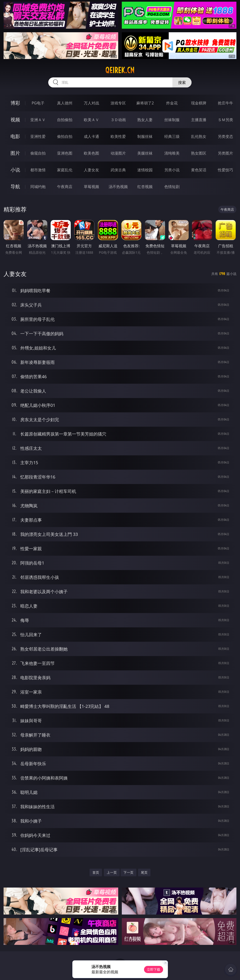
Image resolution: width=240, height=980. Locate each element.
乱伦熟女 (199, 136)
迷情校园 (145, 170)
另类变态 (225, 136)
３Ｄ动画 (118, 120)
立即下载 (154, 969)
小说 (15, 170)
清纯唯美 (172, 153)
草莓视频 (91, 187)
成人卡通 (91, 136)
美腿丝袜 (145, 153)
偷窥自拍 (38, 153)
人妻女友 (91, 170)
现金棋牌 (199, 103)
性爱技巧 (225, 170)
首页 (96, 872)
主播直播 (199, 120)
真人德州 (65, 103)
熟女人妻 (145, 120)
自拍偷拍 (65, 120)
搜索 (182, 82)
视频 (15, 120)
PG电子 (38, 103)
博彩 (15, 103)
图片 (15, 153)
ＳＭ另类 (225, 120)
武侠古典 (118, 170)
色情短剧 (172, 187)
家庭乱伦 (65, 170)
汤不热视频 (118, 187)
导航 (15, 186)
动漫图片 (118, 153)
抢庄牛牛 (225, 103)
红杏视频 (145, 187)
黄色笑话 (199, 170)
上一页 (112, 872)
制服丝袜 (145, 136)
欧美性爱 (118, 136)
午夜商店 (65, 187)
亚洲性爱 (38, 136)
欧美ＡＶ (91, 120)
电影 (15, 136)
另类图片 (225, 153)
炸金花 (172, 103)
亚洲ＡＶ (38, 120)
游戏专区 (118, 103)
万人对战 (91, 103)
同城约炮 (38, 187)
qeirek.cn (120, 70)
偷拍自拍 (65, 136)
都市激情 (38, 170)
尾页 (144, 872)
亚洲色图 (65, 153)
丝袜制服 (172, 120)
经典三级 (172, 136)
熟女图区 (199, 153)
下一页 (128, 872)
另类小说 (172, 170)
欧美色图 (91, 153)
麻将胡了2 (145, 103)
